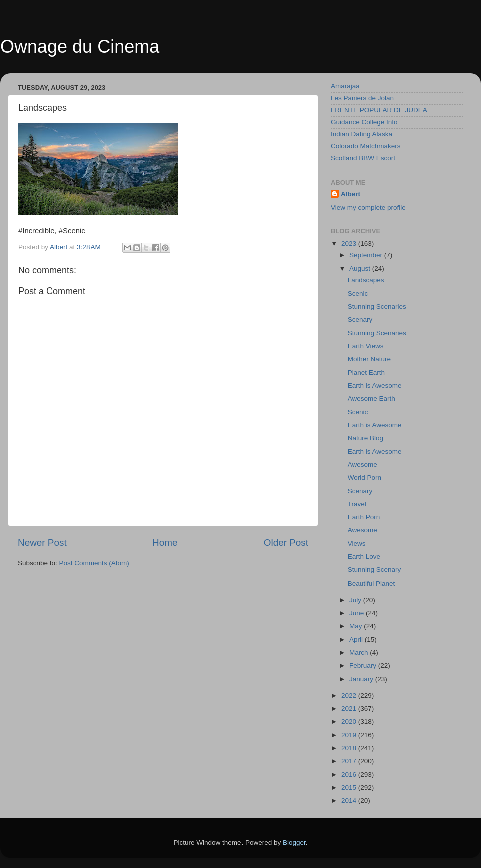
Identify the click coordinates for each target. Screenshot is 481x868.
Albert (350, 194)
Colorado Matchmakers (366, 146)
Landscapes (366, 280)
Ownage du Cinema (80, 46)
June (357, 613)
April (357, 639)
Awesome (363, 465)
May (356, 626)
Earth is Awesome (375, 385)
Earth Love (364, 557)
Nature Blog (366, 438)
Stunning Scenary (375, 570)
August (361, 269)
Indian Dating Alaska (362, 134)
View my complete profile (368, 208)
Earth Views (366, 346)
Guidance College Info (364, 122)
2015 (350, 788)
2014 (350, 801)
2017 (350, 761)
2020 (350, 721)
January (362, 679)
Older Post (286, 543)
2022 (350, 695)
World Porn (365, 478)
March (359, 652)
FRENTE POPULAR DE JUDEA (379, 110)
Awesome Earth (372, 398)
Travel (357, 504)
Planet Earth (366, 372)
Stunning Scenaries (377, 306)
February (364, 665)
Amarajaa (345, 86)
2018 (350, 748)
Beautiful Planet (372, 583)
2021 (350, 708)
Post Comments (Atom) (94, 563)
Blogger (294, 843)
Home (165, 543)
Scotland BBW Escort (363, 158)
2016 (350, 775)
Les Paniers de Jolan (362, 98)
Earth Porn (364, 517)
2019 (350, 735)
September (367, 255)
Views (357, 544)
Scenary (360, 319)
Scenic (358, 293)
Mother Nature (369, 359)
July (356, 600)
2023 (350, 244)
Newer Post (42, 543)
